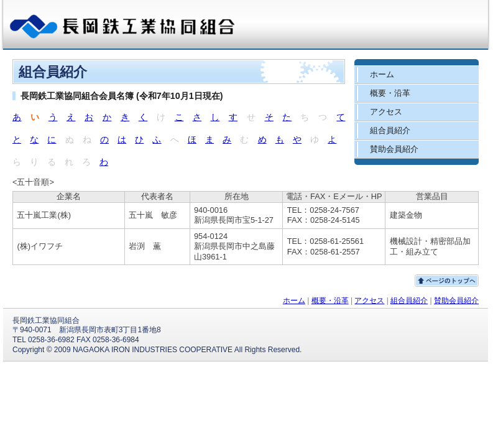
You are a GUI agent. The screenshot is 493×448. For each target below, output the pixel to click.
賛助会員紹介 (456, 301)
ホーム (294, 301)
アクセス (369, 301)
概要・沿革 (330, 301)
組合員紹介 (409, 301)
